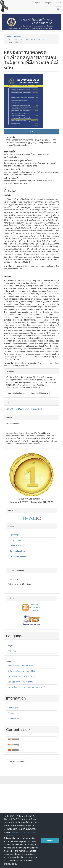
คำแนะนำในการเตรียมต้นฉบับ (20, 666)
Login (59, 3)
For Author (14, 535)
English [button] (38, 3)
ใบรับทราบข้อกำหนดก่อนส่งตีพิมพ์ (22, 671)
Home (8, 37)
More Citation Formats (18, 393)
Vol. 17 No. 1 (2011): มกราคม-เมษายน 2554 (27, 39)
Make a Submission (16, 762)
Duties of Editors (17, 546)
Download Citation (40, 393)
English (11, 646)
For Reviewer (15, 540)
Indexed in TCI (14, 580)
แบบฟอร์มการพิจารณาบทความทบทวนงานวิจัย (27, 687)
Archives (18, 37)
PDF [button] (31, 131)
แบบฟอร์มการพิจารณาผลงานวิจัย (22, 676)
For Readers (13, 708)
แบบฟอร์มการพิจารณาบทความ (21, 682)
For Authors (13, 713)
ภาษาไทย (12, 651)
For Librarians (14, 719)
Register (49, 3)
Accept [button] (50, 840)
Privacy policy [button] (11, 864)
